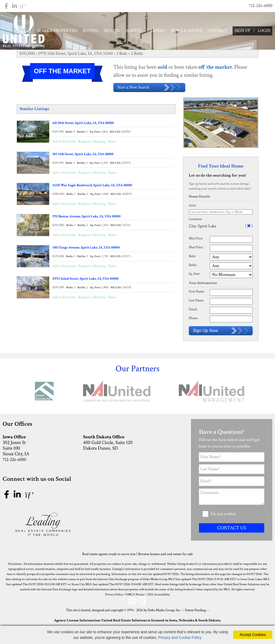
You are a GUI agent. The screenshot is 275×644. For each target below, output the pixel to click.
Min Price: (196, 240)
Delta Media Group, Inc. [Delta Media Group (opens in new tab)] (164, 612)
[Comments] (232, 498)
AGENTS (134, 31)
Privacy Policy (114, 596)
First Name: (197, 293)
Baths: (193, 266)
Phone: (193, 320)
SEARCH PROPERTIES (57, 31)
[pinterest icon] (29, 497)
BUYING (91, 31)
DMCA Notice (135, 596)
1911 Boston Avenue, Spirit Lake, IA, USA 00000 (86, 218)
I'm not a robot (223, 515)
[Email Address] (232, 483)
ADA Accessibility (158, 596)
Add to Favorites (64, 143)
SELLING (112, 31)
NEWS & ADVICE (187, 31)
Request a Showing (92, 143)
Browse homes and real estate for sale (166, 555)
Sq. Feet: (194, 275)
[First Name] (232, 459)
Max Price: (196, 249)
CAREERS (156, 31)
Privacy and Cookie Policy (180, 638)
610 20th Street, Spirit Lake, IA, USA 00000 (83, 124)
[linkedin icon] (18, 497)
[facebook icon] (8, 497)
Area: (192, 207)
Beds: (192, 257)
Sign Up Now (221, 332)
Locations (195, 220)
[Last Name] (232, 471)
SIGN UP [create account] (242, 31)
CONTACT (218, 31)
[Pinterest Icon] (23, 6)
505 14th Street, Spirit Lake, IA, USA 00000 (83, 155)
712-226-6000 (261, 6)
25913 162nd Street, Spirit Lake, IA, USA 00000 (85, 280)
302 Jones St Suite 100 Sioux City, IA (41, 447)
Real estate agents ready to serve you (109, 555)
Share (112, 143)
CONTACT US (232, 529)
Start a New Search (149, 89)
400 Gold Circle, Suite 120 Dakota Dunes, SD (122, 444)
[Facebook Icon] (6, 6)
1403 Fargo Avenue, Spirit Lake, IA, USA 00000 (86, 249)
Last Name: (196, 302)
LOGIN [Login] (264, 31)
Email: (193, 311)
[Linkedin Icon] (15, 6)
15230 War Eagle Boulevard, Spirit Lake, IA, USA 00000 (92, 187)
